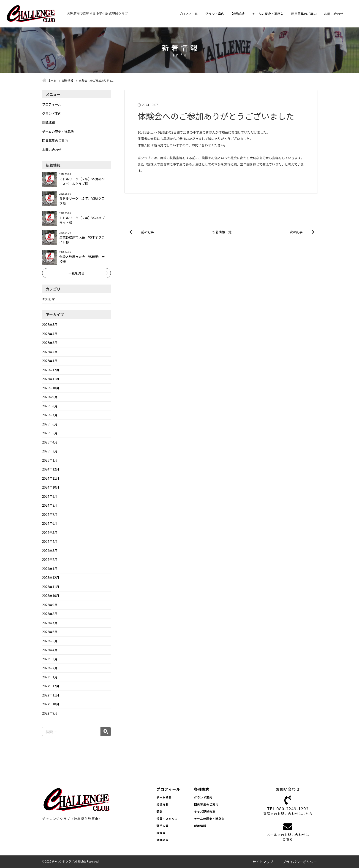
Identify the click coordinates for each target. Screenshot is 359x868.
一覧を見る (76, 273)
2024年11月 (51, 478)
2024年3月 (50, 551)
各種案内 (202, 789)
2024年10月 (51, 487)
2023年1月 (50, 677)
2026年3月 (50, 343)
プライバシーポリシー (300, 862)
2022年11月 (51, 695)
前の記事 (147, 232)
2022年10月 (51, 704)
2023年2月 (50, 668)
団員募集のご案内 (304, 14)
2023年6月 (50, 632)
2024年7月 (50, 514)
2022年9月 (50, 713)
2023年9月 (50, 605)
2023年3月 (50, 659)
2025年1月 (50, 460)
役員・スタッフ (167, 818)
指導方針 (163, 804)
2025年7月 (50, 415)
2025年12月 (51, 370)
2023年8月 (50, 614)
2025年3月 (50, 451)
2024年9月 (50, 496)
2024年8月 (50, 505)
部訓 (159, 811)
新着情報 (200, 826)
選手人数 (163, 826)
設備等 (161, 833)
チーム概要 (164, 797)
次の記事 (296, 232)
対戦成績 (238, 14)
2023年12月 (51, 578)
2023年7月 (50, 623)
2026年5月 (50, 325)
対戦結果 (163, 840)
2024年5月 (50, 532)
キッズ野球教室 (205, 811)
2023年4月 (50, 650)
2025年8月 (50, 406)
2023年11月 (51, 587)
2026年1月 (50, 361)
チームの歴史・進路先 (268, 14)
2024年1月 (50, 569)
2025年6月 (50, 424)
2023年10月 (51, 596)
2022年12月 (51, 686)
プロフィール (188, 14)
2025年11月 (51, 379)
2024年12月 (51, 469)
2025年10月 (51, 388)
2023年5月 (50, 641)
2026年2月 (50, 352)
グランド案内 (215, 14)
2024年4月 (50, 541)
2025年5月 (50, 433)
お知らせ (49, 299)
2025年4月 (50, 442)
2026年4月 (50, 334)
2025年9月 (50, 397)
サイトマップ (263, 862)
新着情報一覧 (222, 232)
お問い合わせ (334, 14)
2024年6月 (50, 523)
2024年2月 (50, 559)
